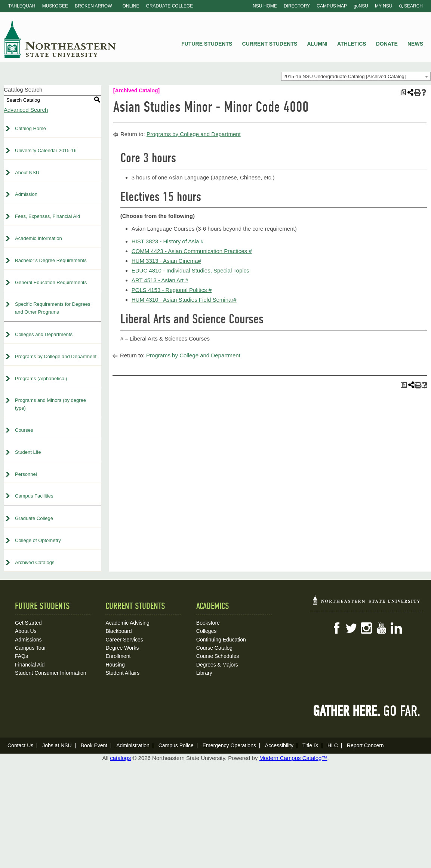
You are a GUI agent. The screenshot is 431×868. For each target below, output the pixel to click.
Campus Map (332, 6)
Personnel (26, 474)
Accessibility (279, 745)
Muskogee (55, 6)
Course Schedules (218, 656)
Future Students (207, 44)
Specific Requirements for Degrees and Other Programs (53, 308)
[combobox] (356, 76)
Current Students (270, 44)
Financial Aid (30, 665)
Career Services (124, 640)
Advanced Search (26, 110)
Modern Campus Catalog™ (293, 758)
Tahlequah (22, 6)
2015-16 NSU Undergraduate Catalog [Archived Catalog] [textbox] (344, 76)
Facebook (336, 628)
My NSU (384, 6)
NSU (60, 39)
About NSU (27, 173)
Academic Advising (127, 623)
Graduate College (170, 6)
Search (411, 6)
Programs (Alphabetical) (41, 378)
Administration (133, 745)
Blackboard (118, 631)
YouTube (381, 628)
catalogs (120, 758)
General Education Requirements (51, 282)
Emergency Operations (229, 745)
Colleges (206, 631)
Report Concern (365, 745)
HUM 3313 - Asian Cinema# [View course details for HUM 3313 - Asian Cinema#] (166, 261)
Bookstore (208, 623)
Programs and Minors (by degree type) (50, 404)
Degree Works (122, 648)
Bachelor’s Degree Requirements (51, 260)
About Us (26, 631)
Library (204, 673)
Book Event (94, 745)
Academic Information (39, 238)
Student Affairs (122, 673)
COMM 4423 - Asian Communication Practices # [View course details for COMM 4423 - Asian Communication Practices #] (192, 251)
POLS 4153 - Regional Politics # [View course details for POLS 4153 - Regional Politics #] (172, 290)
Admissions (28, 640)
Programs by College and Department (56, 356)
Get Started (28, 623)
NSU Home (265, 6)
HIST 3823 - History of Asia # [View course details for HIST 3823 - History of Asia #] (168, 241)
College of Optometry (38, 540)
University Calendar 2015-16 (46, 150)
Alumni (317, 44)
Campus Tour (30, 648)
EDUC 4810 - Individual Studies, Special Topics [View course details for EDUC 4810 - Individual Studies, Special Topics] (190, 270)
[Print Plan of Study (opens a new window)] (403, 93)
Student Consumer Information (51, 673)
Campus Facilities (34, 496)
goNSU (361, 6)
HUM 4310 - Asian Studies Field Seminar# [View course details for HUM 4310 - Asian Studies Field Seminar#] (184, 300)
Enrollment (118, 656)
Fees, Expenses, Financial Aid (47, 216)
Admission (26, 194)
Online (131, 6)
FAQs (21, 656)
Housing (115, 665)
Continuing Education (221, 640)
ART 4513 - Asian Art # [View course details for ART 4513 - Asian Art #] (160, 280)
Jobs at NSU (57, 745)
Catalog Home (30, 128)
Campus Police (176, 745)
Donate (387, 44)
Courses (24, 430)
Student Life (28, 452)
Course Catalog (214, 648)
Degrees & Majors (217, 665)
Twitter (351, 628)
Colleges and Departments (44, 334)
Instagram (366, 628)
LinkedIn (396, 628)
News (415, 44)
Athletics (352, 44)
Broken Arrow (93, 6)
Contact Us (20, 745)
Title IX (310, 745)
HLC (333, 745)
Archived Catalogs (35, 562)
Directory (297, 6)
